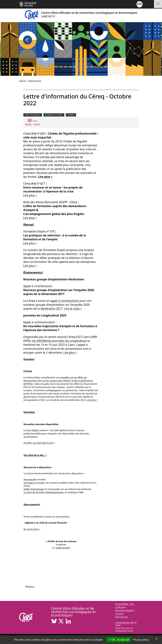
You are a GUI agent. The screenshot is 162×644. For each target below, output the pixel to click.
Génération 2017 (52, 309)
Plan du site (122, 617)
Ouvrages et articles (34, 483)
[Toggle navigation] (158, 4)
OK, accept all (119, 640)
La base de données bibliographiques (44, 492)
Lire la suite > (73, 309)
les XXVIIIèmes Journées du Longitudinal (59, 341)
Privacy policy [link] (141, 640)
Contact (119, 614)
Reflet (35, 430)
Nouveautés (30, 479)
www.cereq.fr (63, 548)
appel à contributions (64, 301)
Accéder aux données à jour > (39, 443)
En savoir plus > (32, 529)
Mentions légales (124, 610)
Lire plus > (45, 177)
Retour (30, 587)
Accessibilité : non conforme (125, 606)
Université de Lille (125, 623)
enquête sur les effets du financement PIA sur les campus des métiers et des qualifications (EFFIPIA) (58, 381)
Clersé (22, 81)
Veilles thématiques (34, 489)
